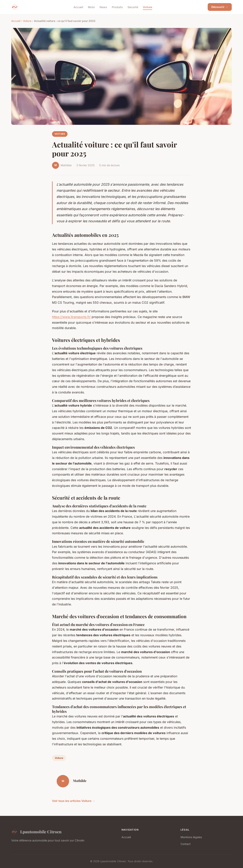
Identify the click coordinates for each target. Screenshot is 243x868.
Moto (91, 7)
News (103, 7)
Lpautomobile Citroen (36, 832)
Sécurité (133, 7)
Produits (117, 7)
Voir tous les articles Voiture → (74, 801)
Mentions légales (191, 837)
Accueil (78, 7)
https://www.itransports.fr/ (71, 317)
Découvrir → (220, 7)
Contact (186, 844)
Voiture (148, 7)
